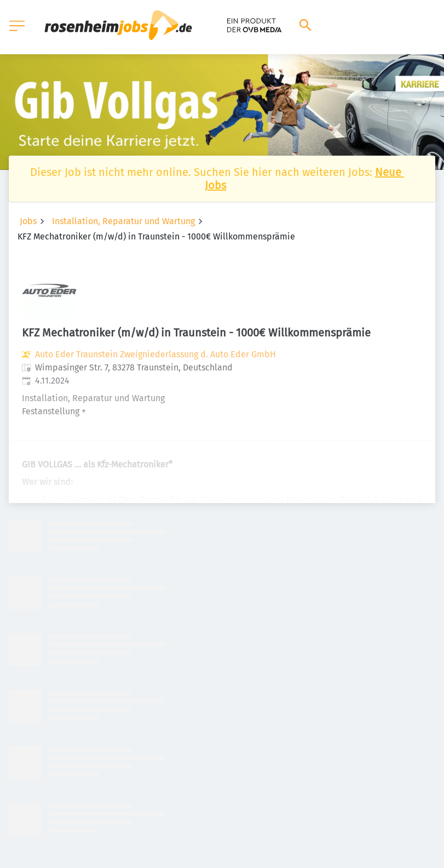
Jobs (28, 221)
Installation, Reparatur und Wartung (123, 221)
